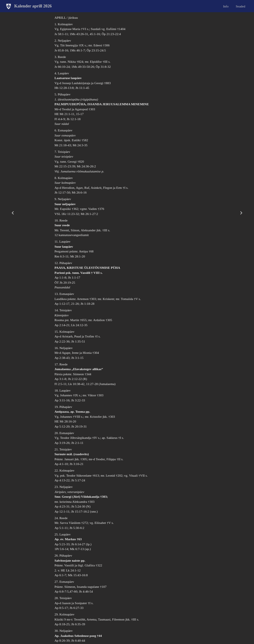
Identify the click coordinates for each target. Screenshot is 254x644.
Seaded (241, 6)
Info (226, 6)
